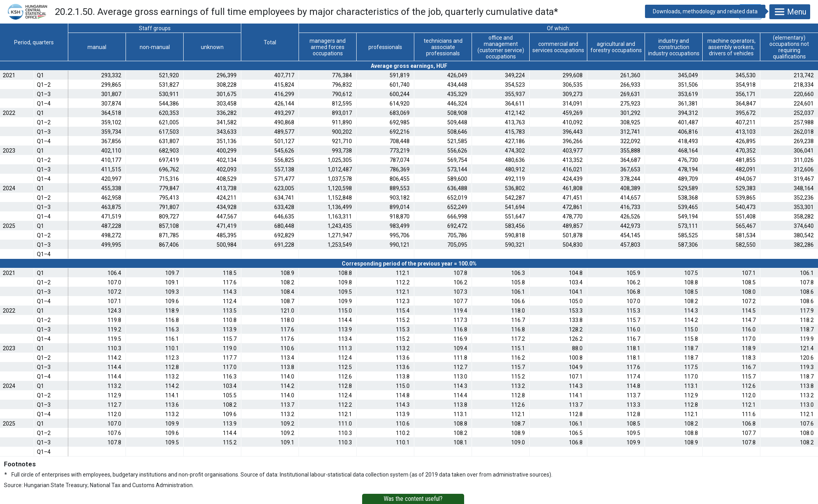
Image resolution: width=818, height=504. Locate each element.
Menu (790, 12)
